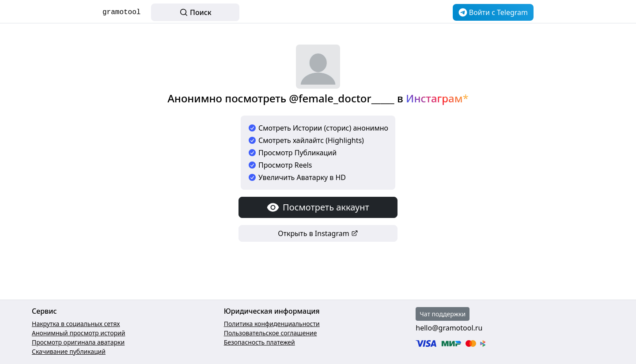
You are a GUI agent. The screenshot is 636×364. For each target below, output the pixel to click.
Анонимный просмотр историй (78, 333)
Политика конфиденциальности (272, 324)
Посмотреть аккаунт (318, 207)
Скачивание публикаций (69, 351)
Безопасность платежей (259, 342)
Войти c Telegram (493, 12)
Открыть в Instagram (318, 233)
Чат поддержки (443, 314)
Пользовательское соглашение (271, 333)
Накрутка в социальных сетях (76, 324)
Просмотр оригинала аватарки (78, 342)
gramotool (121, 12)
